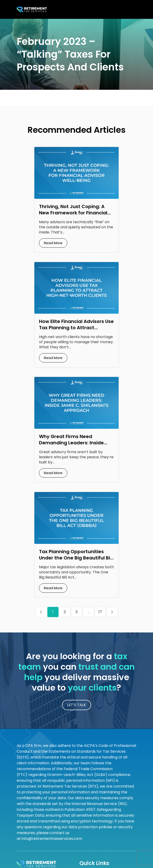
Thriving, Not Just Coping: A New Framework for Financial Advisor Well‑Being (73, 213)
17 (100, 612)
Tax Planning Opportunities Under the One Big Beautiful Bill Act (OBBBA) (76, 558)
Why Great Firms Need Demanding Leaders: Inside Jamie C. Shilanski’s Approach (75, 443)
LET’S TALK (76, 705)
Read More (53, 243)
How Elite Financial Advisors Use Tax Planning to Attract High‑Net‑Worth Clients (76, 328)
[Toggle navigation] (131, 10)
